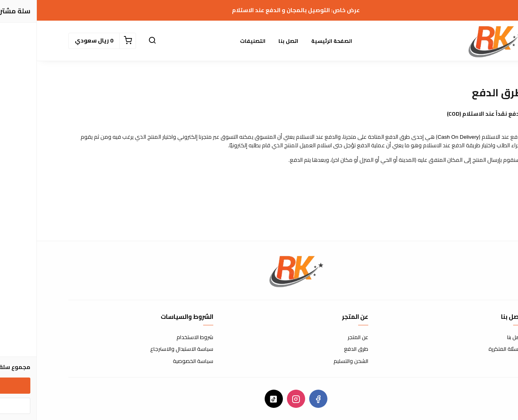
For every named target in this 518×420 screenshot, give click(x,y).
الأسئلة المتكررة (469, 349)
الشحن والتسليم (314, 361)
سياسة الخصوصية (156, 361)
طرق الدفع (319, 349)
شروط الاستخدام (158, 337)
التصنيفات (216, 41)
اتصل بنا (252, 41)
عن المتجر (321, 337)
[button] (115, 41)
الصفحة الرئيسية (295, 41)
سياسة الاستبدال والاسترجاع (145, 349)
